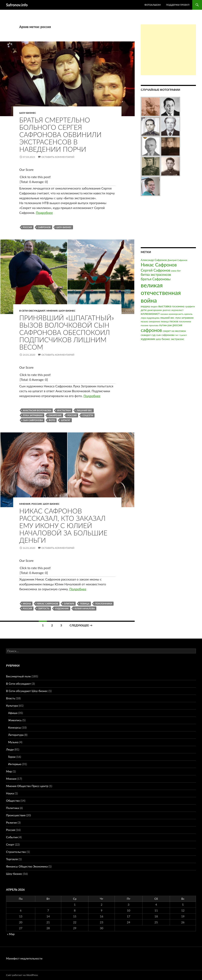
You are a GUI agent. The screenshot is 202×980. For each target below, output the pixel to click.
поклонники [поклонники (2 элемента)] (185, 321)
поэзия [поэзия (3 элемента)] (145, 325)
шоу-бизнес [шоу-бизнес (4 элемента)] (163, 339)
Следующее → (81, 625)
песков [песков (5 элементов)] (174, 321)
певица (85, 604)
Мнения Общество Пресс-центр (27, 786)
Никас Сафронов (47, 604)
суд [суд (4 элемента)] (153, 335)
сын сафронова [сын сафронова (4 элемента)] (165, 335)
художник (62, 608)
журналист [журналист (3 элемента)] (177, 310)
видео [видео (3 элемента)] (154, 306)
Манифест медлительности (24, 958)
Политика (12, 808)
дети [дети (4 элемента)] (144, 310)
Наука (10, 793)
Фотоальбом (153, 5)
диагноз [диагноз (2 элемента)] (167, 310)
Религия (11, 822)
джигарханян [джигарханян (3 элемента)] (155, 310)
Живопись (15, 720)
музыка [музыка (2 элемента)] (144, 321)
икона (27, 604)
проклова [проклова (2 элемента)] (154, 325)
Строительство (16, 852)
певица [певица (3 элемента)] (165, 321)
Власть (11, 698)
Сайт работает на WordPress (22, 975)
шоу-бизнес (64, 227)
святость (44, 608)
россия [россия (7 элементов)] (177, 325)
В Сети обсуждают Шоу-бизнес (27, 691)
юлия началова (85, 608)
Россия (37, 504)
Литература (16, 735)
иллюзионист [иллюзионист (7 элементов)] (150, 314)
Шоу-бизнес (28, 113)
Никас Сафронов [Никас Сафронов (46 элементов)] (159, 265)
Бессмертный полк (18, 676)
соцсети (88, 415)
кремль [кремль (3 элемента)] (188, 314)
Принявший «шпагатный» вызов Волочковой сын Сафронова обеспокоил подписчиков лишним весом (67, 332)
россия (27, 227)
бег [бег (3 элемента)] (179, 271)
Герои (12, 757)
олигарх (69, 604)
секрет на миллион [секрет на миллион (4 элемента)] (174, 331)
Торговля (12, 859)
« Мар (11, 934)
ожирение (55, 415)
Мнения (52, 311)
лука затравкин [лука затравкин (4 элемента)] (184, 318)
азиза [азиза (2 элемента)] (174, 271)
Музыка (13, 742)
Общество (13, 801)
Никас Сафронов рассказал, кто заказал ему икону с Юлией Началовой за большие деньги (63, 525)
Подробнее (44, 213)
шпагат (66, 420)
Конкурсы (15, 727)
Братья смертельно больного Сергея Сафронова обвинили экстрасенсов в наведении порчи (60, 134)
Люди (10, 749)
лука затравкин (33, 415)
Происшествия (16, 815)
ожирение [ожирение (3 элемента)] (155, 321)
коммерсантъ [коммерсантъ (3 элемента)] (176, 314)
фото (52, 420)
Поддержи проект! (178, 5)
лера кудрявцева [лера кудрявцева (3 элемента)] (150, 318)
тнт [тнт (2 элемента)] (177, 335)
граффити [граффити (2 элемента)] (190, 306)
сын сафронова (33, 420)
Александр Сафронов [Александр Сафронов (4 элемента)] (154, 260)
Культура (12, 705)
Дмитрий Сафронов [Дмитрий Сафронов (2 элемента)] (177, 260)
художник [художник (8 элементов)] (148, 339)
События (12, 837)
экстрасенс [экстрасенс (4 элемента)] (178, 339)
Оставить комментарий (58, 157)
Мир (9, 771)
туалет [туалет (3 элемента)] (183, 335)
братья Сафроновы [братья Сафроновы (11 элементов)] (156, 279)
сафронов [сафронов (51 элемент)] (151, 330)
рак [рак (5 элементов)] (170, 325)
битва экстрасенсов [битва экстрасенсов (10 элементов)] (156, 275)
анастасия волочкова (37, 410)
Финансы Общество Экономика (27, 866)
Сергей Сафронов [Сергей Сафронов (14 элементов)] (156, 270)
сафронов (44, 227)
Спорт (10, 844)
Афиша (13, 713)
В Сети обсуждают (32, 311)
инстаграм (64, 410)
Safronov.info (17, 5)
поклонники (104, 604)
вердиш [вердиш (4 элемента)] (145, 306)
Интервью (15, 764)
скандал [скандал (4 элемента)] (146, 335)
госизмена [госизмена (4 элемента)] (178, 306)
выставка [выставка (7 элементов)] (165, 306)
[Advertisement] (168, 50)
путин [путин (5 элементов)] (163, 325)
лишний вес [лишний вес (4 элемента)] (167, 318)
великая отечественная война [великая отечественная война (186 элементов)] (161, 293)
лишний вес (84, 410)
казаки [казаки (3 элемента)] (164, 314)
